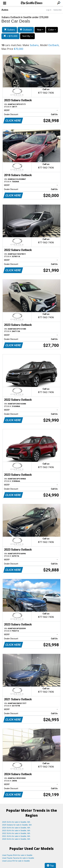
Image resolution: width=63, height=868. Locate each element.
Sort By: (27, 36)
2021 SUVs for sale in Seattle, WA (16, 836)
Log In (49, 10)
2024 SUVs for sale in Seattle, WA (16, 828)
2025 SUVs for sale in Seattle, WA (16, 822)
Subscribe (57, 10)
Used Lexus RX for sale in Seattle (16, 861)
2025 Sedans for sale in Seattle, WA (17, 825)
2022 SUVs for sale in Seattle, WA (16, 833)
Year (40, 30)
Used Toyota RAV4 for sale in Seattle (17, 855)
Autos (5, 10)
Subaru (10, 30)
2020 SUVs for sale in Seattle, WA (16, 839)
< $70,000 (10, 36)
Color (52, 30)
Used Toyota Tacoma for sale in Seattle (18, 858)
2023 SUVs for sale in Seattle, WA (16, 830)
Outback (26, 30)
